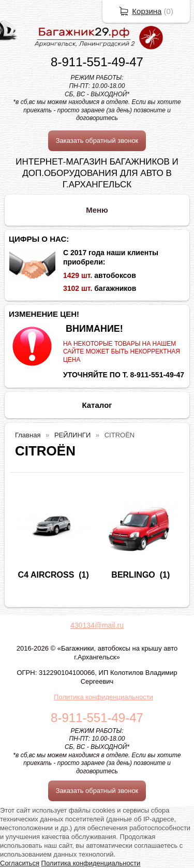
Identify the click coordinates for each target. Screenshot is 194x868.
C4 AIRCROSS (46, 575)
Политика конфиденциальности (103, 697)
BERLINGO (133, 575)
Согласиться (20, 863)
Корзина (147, 11)
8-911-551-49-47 (97, 62)
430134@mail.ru (97, 625)
